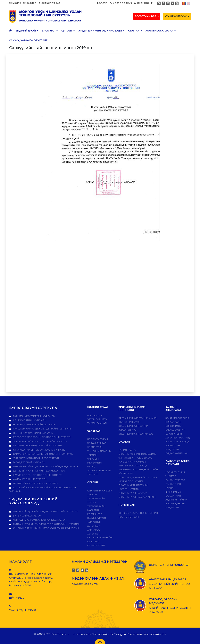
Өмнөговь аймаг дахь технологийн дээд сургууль (46, 467)
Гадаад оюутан (175, 430)
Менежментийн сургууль (29, 420)
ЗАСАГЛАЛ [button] (49, 31)
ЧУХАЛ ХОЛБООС (177, 16)
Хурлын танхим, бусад (133, 466)
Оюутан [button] (134, 31)
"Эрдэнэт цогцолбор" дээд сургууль (36, 458)
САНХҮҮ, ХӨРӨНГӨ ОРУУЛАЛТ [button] (28, 40)
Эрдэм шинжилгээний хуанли (138, 418)
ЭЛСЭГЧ (103, 3)
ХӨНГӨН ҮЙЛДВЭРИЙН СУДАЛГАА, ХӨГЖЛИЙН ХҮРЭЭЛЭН (46, 511)
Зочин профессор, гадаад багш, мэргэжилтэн (177, 422)
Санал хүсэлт (96, 545)
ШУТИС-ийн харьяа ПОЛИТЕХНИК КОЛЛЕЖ (39, 471)
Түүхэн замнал (97, 423)
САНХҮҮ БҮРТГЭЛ (175, 480)
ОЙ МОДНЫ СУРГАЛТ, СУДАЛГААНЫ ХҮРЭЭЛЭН (40, 520)
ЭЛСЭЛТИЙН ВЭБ (147, 16)
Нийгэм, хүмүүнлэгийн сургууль (34, 425)
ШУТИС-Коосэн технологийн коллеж (37, 475)
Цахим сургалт (97, 518)
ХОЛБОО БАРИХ (121, 3)
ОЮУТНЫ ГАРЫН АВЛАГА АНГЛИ (137, 497)
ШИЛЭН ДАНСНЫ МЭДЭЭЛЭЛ (169, 565)
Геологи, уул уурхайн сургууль (33, 433)
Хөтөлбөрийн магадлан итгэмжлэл (96, 510)
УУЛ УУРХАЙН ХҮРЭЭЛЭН (27, 516)
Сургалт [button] (67, 31)
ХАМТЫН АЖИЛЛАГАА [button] (160, 31)
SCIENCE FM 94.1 (49, 3)
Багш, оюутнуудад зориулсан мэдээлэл (177, 446)
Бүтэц (91, 467)
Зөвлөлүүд (94, 447)
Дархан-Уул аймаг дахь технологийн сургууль (43, 454)
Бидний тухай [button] (26, 31)
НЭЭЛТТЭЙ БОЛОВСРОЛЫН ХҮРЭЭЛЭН (35, 483)
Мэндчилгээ (95, 415)
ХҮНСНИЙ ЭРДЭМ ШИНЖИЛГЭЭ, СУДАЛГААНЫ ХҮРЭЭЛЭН (46, 528)
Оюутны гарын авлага (133, 493)
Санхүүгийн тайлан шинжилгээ (173, 488)
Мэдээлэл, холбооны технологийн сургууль (42, 437)
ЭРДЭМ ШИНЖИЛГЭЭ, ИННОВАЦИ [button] (100, 31)
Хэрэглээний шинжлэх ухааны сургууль (39, 450)
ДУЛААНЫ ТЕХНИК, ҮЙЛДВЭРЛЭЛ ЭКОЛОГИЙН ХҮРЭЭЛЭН (46, 524)
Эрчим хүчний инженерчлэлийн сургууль (40, 441)
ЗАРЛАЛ (30, 3)
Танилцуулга (127, 450)
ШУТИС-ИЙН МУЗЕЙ (130, 422)
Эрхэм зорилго (97, 419)
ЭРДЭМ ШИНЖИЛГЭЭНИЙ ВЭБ (136, 434)
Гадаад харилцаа (176, 453)
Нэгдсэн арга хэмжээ (132, 462)
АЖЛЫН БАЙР (143, 3)
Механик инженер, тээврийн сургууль (37, 446)
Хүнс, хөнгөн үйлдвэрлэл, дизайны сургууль (42, 429)
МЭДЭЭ (15, 3)
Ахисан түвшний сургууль (30, 479)
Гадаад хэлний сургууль (28, 462)
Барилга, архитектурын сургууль (33, 416)
